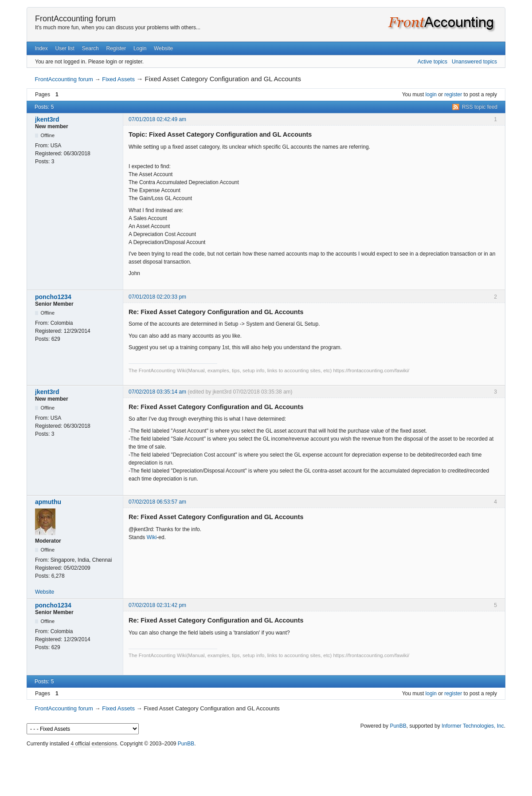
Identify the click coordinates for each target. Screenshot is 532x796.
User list (65, 48)
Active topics (432, 62)
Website (163, 48)
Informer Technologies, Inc (473, 726)
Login (140, 48)
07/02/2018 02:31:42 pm (157, 605)
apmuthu (48, 502)
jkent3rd (47, 119)
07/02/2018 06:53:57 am (157, 502)
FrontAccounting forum (75, 19)
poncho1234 (53, 297)
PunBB (398, 726)
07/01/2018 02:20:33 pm (157, 297)
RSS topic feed (480, 107)
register (453, 95)
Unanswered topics (474, 62)
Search (90, 48)
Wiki (152, 537)
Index (41, 48)
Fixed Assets (118, 79)
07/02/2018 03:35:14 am (157, 392)
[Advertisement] (266, 769)
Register (116, 48)
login (431, 95)
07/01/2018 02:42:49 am (157, 119)
